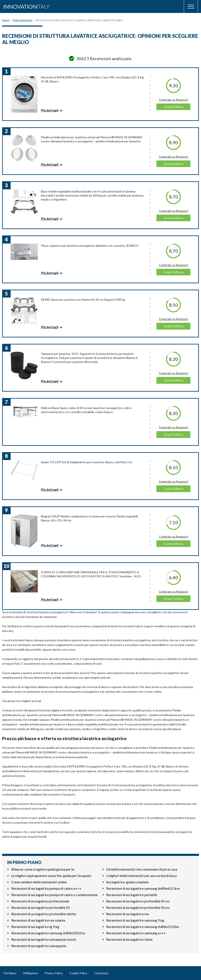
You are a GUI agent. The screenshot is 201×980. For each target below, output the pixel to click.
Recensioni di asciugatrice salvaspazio (39, 946)
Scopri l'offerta (174, 107)
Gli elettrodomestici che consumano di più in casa (142, 869)
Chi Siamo (10, 973)
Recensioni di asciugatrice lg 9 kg (35, 927)
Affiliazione (30, 973)
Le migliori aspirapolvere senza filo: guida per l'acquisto (51, 876)
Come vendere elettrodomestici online (39, 882)
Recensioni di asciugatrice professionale (40, 901)
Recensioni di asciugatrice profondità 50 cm (138, 907)
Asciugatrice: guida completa (127, 882)
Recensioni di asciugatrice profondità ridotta (44, 914)
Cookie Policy (78, 973)
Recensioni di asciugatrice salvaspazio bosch (44, 939)
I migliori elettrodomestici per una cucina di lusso (141, 876)
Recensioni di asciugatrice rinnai (129, 939)
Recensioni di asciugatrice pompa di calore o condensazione (54, 895)
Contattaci (101, 973)
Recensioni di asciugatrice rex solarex (38, 920)
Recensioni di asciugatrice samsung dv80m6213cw (143, 888)
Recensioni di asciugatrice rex (128, 914)
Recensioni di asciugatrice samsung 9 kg (135, 920)
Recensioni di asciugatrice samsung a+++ (136, 933)
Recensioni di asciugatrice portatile (132, 895)
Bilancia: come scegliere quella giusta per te (43, 869)
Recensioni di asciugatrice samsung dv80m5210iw (143, 927)
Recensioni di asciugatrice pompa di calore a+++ (46, 888)
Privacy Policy (54, 973)
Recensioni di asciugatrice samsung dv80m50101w (48, 933)
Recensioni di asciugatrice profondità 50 (40, 907)
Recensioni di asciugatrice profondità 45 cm (138, 901)
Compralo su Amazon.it (174, 100)
